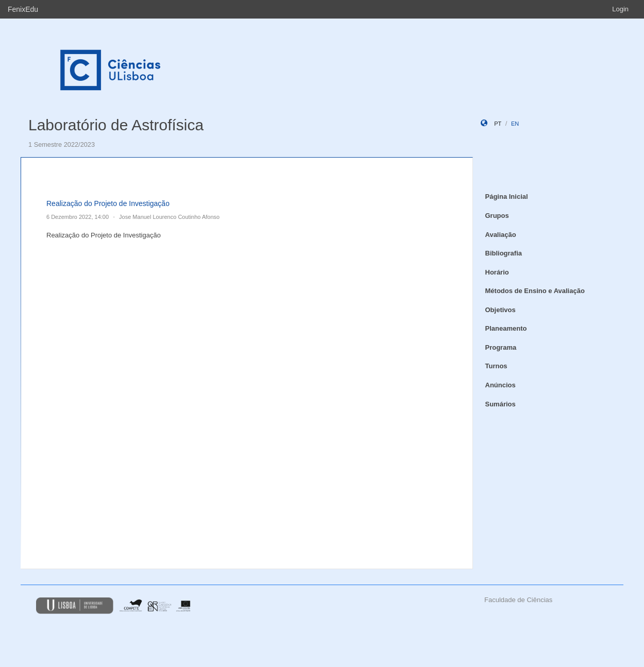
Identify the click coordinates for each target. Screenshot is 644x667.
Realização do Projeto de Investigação (108, 203)
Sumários (501, 404)
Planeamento (506, 328)
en (515, 124)
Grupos (497, 216)
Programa (501, 347)
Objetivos (501, 310)
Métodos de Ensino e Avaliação (535, 291)
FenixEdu (23, 9)
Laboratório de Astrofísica (116, 125)
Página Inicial (507, 196)
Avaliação (501, 235)
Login (620, 9)
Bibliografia (504, 253)
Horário (497, 272)
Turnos (496, 366)
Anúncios (501, 385)
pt (498, 124)
